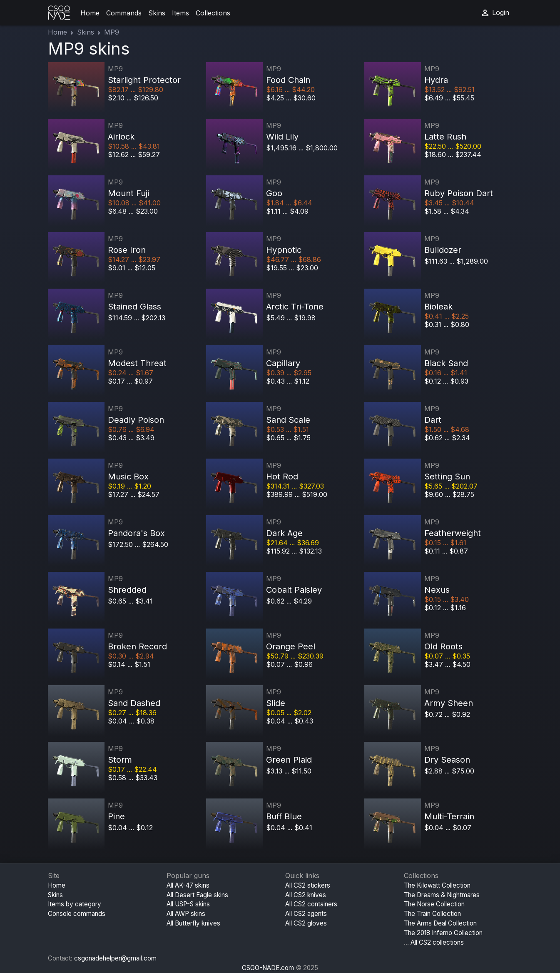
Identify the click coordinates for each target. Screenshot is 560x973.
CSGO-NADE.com (268, 968)
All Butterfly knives (193, 923)
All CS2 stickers (308, 885)
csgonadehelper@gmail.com (115, 958)
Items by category (75, 904)
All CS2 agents (306, 914)
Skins (157, 13)
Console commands (77, 914)
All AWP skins (186, 914)
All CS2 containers (311, 904)
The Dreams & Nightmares (442, 895)
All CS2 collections (437, 942)
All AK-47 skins (188, 885)
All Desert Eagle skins (197, 895)
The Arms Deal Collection (440, 923)
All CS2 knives (306, 895)
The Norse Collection (434, 904)
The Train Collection (432, 914)
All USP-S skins (188, 904)
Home (90, 13)
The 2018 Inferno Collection (443, 933)
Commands (124, 13)
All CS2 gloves (306, 923)
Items (180, 13)
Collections (213, 13)
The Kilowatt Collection (437, 885)
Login (495, 13)
